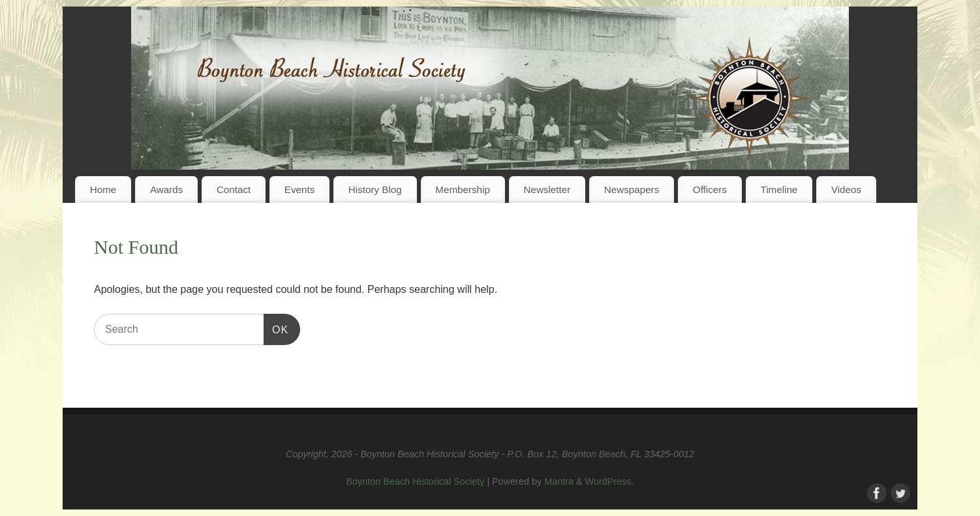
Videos (846, 190)
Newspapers (632, 190)
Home (103, 190)
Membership (463, 190)
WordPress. (610, 481)
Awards (166, 190)
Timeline (779, 190)
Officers (710, 190)
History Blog (375, 190)
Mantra (559, 481)
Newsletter (547, 190)
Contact (234, 190)
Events (299, 190)
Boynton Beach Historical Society (415, 481)
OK (276, 328)
